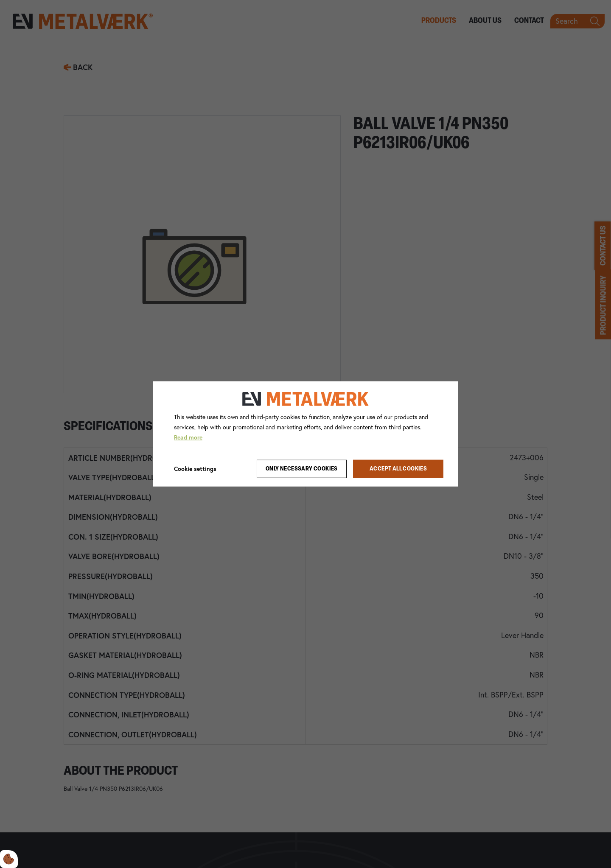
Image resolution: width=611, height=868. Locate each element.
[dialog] (305, 434)
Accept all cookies (398, 469)
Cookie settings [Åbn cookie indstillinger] (195, 468)
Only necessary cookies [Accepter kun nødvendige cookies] (302, 469)
